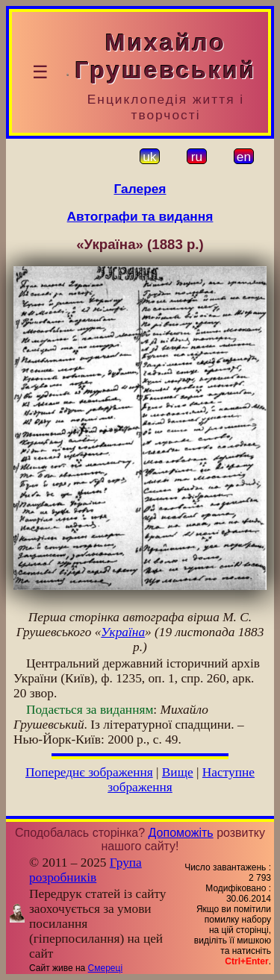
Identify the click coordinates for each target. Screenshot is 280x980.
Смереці (105, 968)
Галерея (140, 189)
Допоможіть (181, 833)
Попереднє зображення (89, 772)
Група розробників (85, 870)
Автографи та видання (140, 216)
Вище (178, 772)
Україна (123, 632)
